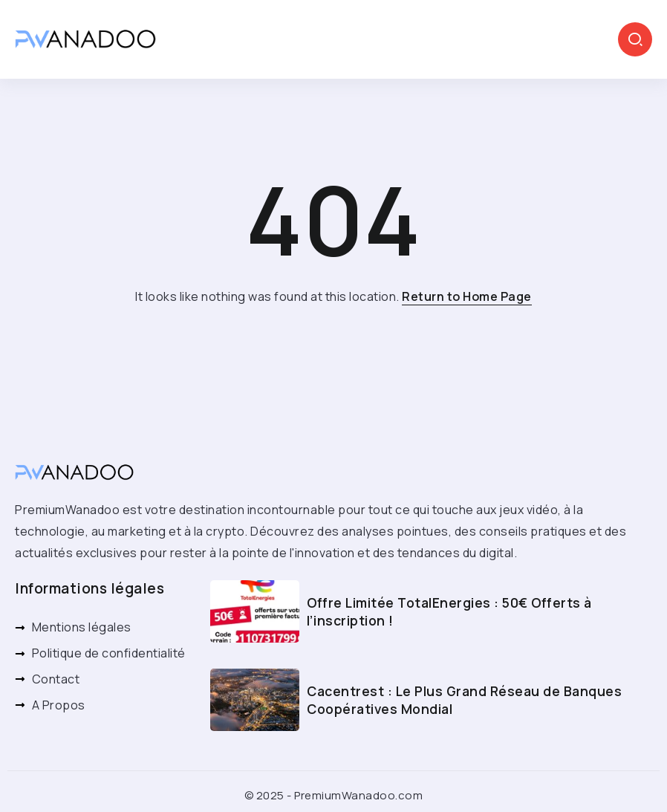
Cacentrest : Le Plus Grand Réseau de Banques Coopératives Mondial (464, 700)
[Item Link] (255, 611)
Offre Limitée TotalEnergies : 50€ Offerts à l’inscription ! (449, 612)
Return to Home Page (467, 296)
